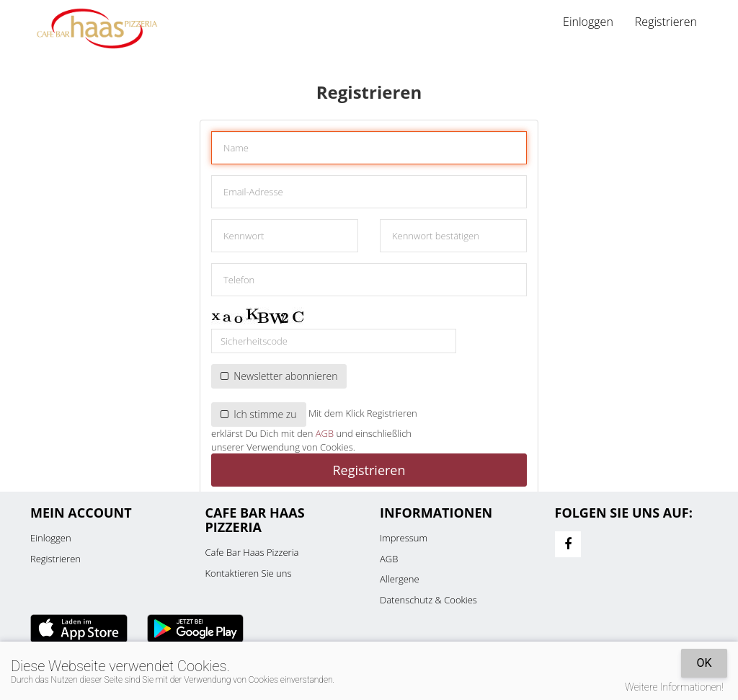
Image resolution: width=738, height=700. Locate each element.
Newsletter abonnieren (279, 376)
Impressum (404, 538)
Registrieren (666, 22)
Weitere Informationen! (674, 687)
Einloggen (588, 22)
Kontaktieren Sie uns (249, 573)
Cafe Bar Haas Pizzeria (252, 552)
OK (704, 663)
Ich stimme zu (259, 414)
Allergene (400, 579)
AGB (325, 433)
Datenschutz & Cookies (428, 600)
